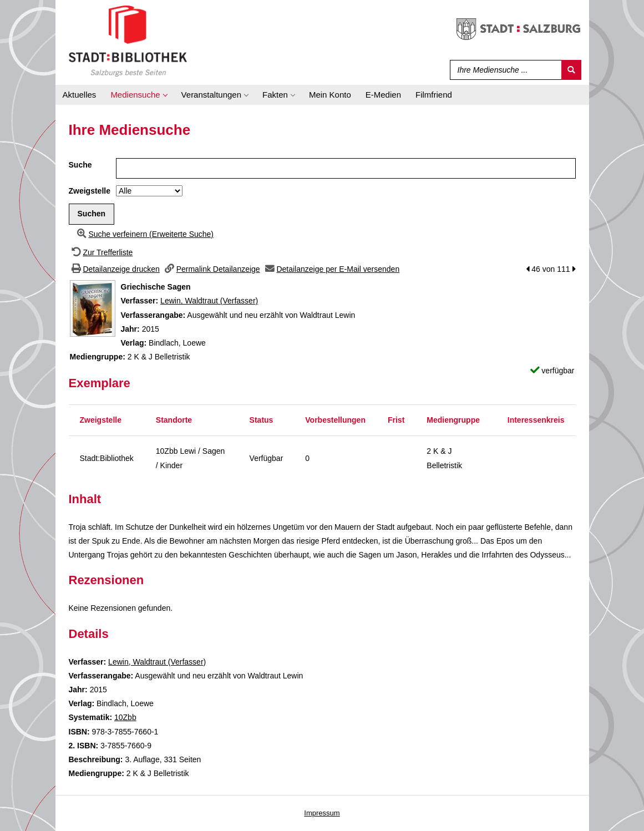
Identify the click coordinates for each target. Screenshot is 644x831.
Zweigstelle (90, 191)
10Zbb (125, 717)
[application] (138, 95)
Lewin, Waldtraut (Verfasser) (209, 301)
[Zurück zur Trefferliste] (101, 252)
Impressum (322, 813)
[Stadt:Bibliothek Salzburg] (128, 40)
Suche (80, 165)
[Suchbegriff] (503, 70)
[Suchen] (571, 70)
